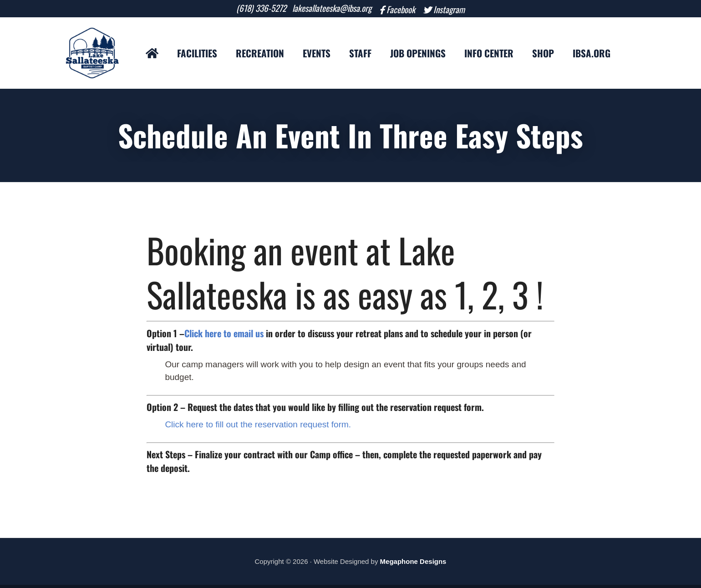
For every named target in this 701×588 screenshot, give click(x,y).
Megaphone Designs (413, 564)
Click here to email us (224, 336)
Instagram (461, 10)
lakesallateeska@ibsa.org (328, 10)
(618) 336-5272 (250, 10)
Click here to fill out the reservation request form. (258, 428)
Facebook (405, 10)
